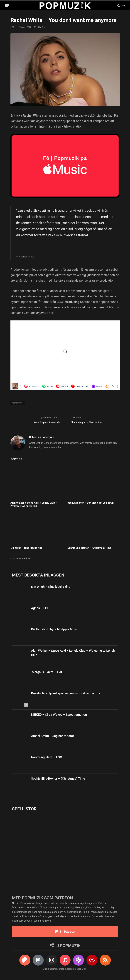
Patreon (102, 903)
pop (12, 27)
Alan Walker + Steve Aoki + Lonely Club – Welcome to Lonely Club (34, 504)
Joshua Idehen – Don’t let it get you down (91, 503)
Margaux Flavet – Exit (47, 672)
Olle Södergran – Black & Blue (86, 422)
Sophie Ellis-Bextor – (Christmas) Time (89, 548)
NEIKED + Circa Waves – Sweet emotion (59, 715)
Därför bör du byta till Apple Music (55, 629)
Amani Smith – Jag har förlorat (53, 736)
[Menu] (7, 6)
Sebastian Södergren (42, 437)
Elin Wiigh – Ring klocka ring (26, 548)
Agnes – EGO (40, 608)
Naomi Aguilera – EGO (47, 757)
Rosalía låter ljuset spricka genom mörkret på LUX (66, 693)
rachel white (18, 403)
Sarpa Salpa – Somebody (47, 422)
